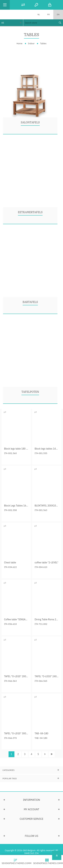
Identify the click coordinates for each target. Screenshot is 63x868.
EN (58, 14)
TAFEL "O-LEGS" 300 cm (16, 733)
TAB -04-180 (42, 733)
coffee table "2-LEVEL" (46, 563)
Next (45, 754)
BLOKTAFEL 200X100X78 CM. (47, 506)
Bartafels (30, 302)
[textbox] (40, 23)
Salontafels (30, 122)
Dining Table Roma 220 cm (47, 619)
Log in (50, 5)
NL (39, 14)
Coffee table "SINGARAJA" (16, 619)
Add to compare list (5, 412)
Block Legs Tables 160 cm (16, 506)
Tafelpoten (30, 392)
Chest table (10, 563)
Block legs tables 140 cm (47, 449)
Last (52, 754)
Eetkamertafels (30, 212)
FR (48, 14)
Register (36, 5)
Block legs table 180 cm (16, 449)
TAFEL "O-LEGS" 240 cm (47, 676)
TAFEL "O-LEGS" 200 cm (16, 676)
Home (20, 43)
